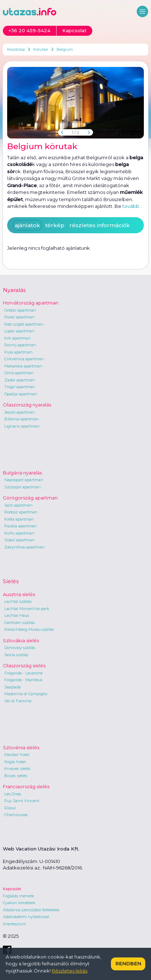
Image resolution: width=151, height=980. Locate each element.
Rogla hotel (15, 762)
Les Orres (13, 794)
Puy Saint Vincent (22, 801)
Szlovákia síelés (21, 640)
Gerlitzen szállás (20, 623)
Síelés (11, 581)
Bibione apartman (22, 419)
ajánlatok (27, 225)
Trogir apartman (20, 387)
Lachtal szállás (18, 601)
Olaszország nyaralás (27, 405)
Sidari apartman (20, 540)
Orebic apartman (20, 310)
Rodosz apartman (21, 512)
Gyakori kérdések (19, 903)
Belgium (65, 49)
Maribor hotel (17, 755)
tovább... (132, 206)
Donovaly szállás (20, 648)
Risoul (10, 808)
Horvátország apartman (31, 303)
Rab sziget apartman (24, 324)
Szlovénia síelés (21, 747)
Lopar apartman (19, 331)
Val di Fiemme (18, 701)
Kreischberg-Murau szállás (29, 629)
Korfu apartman (19, 533)
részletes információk (100, 225)
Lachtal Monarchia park (27, 609)
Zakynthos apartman (25, 547)
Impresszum (14, 924)
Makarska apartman (23, 366)
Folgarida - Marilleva (23, 680)
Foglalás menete (18, 896)
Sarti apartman (18, 505)
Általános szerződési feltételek (31, 910)
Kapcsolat (12, 889)
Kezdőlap (16, 49)
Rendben (128, 964)
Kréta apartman (19, 519)
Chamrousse (16, 815)
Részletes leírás (70, 971)
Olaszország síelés (24, 665)
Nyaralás (14, 290)
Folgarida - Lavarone (23, 673)
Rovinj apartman (20, 345)
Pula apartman (18, 352)
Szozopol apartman (23, 487)
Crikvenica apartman (24, 359)
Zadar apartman (20, 380)
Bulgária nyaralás (22, 473)
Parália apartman (21, 526)
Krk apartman (18, 338)
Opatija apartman (21, 394)
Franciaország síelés (26, 786)
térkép (55, 225)
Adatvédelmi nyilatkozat (26, 917)
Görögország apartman (30, 498)
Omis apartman (19, 373)
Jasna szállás (16, 655)
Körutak (41, 49)
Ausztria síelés (19, 594)
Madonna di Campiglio (26, 694)
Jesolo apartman (20, 412)
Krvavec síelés (17, 769)
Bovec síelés (16, 776)
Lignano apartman (22, 426)
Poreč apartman (20, 317)
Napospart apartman (24, 480)
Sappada (13, 687)
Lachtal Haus (17, 615)
